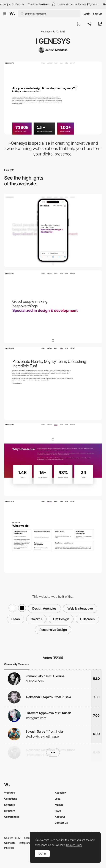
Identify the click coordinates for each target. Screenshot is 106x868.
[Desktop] (53, 307)
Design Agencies (44, 608)
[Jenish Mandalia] (53, 50)
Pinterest (9, 848)
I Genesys (53, 41)
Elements (9, 805)
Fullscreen (87, 619)
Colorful (36, 619)
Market (59, 805)
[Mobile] (53, 230)
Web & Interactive (80, 608)
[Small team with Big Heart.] (53, 383)
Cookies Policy (12, 838)
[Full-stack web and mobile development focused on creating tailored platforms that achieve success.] (53, 536)
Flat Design (61, 619)
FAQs (58, 811)
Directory (10, 811)
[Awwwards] (12, 14)
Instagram (24, 843)
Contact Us (61, 823)
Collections (11, 799)
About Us (60, 817)
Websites (9, 793)
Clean (16, 619)
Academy (60, 793)
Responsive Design (53, 630)
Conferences (12, 817)
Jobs (58, 799)
